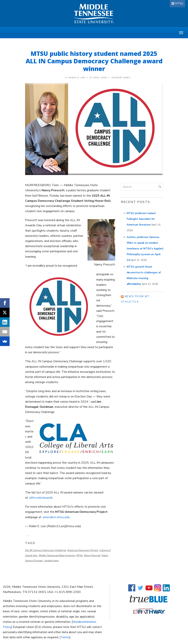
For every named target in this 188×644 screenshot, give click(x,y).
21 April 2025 (98, 78)
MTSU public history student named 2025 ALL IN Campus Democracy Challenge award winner (94, 61)
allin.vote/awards (41, 498)
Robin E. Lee (77, 78)
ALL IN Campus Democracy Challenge (46, 550)
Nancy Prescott (92, 555)
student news (52, 561)
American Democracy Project (83, 550)
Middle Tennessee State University (57, 555)
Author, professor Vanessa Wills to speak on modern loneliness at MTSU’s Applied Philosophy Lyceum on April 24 (145, 249)
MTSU (179, 3)
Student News (121, 78)
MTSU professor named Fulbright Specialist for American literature (141, 219)
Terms (65, 637)
